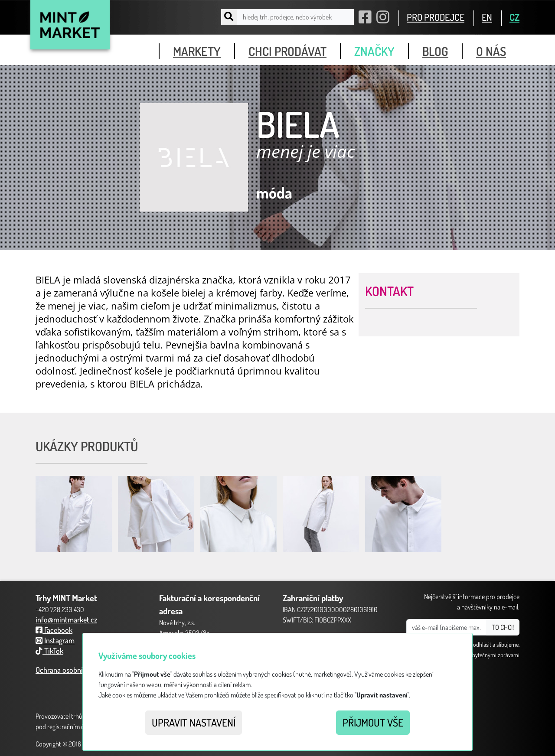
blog (435, 51)
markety (197, 51)
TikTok (49, 651)
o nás (491, 51)
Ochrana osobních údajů (72, 670)
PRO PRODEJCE (436, 17)
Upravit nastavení (194, 722)
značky (374, 51)
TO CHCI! (503, 627)
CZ (514, 17)
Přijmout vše (373, 722)
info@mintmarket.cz (66, 619)
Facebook (54, 630)
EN (487, 17)
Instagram (55, 640)
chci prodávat (287, 51)
